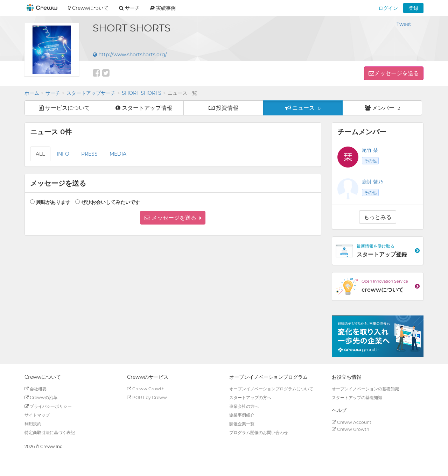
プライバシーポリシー (48, 406)
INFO (63, 154)
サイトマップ (37, 415)
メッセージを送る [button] (397, 73)
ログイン (388, 8)
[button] (173, 218)
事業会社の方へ (244, 406)
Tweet (404, 24)
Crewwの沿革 (41, 397)
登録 (413, 8)
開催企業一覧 (242, 424)
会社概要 (36, 389)
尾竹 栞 (370, 150)
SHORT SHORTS (142, 93)
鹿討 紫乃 (372, 182)
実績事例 (163, 8)
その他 (370, 161)
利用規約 (33, 424)
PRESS (89, 154)
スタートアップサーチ (91, 93)
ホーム (32, 93)
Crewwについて (88, 8)
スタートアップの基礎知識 (357, 397)
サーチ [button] (129, 8)
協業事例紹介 (242, 415)
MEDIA (118, 154)
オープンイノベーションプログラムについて (271, 389)
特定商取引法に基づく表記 (50, 432)
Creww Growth (146, 389)
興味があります (53, 202)
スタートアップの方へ (250, 397)
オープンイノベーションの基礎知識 (365, 389)
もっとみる (378, 217)
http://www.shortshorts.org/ (130, 55)
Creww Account (352, 422)
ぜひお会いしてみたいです (111, 202)
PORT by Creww (147, 397)
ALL (40, 154)
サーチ (53, 93)
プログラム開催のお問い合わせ (259, 432)
